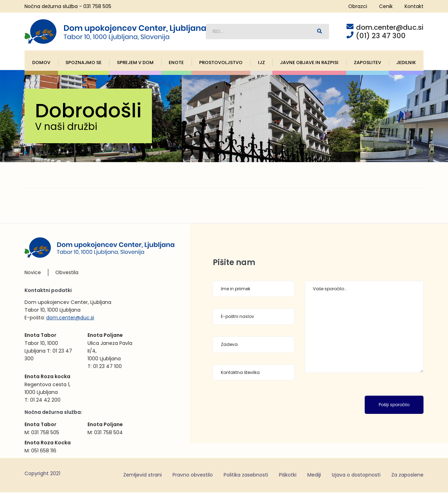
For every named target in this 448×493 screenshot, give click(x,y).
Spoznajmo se (83, 63)
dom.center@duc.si (70, 318)
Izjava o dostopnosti (356, 475)
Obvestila (67, 273)
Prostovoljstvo (221, 63)
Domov (41, 63)
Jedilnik (406, 63)
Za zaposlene (407, 475)
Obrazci (358, 6)
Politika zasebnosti (246, 475)
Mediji (314, 475)
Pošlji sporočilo (394, 406)
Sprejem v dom (135, 63)
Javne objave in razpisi (309, 63)
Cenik (386, 6)
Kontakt (414, 6)
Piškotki (288, 475)
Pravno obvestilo (193, 475)
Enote (176, 63)
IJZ (261, 63)
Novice (33, 273)
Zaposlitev (367, 63)
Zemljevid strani (142, 475)
